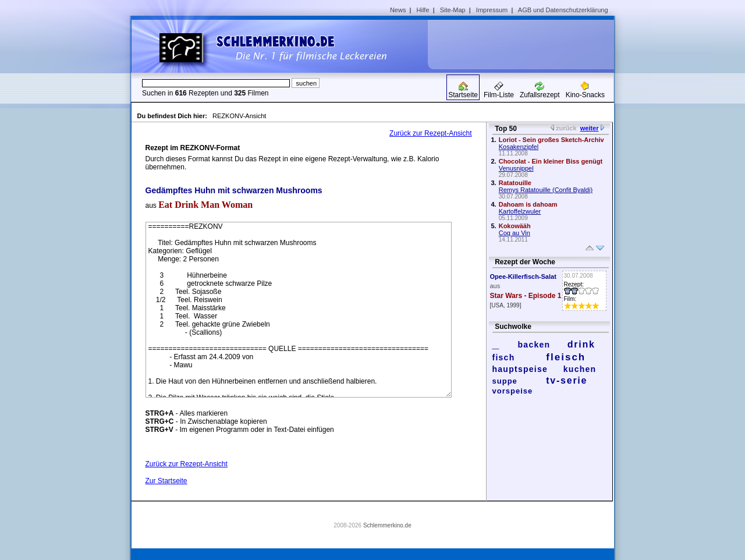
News (398, 10)
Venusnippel (516, 168)
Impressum (492, 10)
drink (581, 344)
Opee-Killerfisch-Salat (523, 277)
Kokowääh (515, 226)
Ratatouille (515, 183)
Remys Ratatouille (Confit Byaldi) (546, 190)
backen (534, 345)
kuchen (580, 369)
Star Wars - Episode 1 (526, 296)
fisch (504, 357)
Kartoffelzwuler (520, 211)
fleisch (566, 357)
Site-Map (453, 10)
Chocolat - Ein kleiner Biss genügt (551, 161)
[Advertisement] (525, 44)
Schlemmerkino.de (387, 525)
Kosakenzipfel (519, 147)
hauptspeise (520, 369)
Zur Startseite (166, 481)
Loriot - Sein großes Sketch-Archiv (551, 140)
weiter (590, 128)
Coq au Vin (515, 233)
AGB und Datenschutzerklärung (563, 10)
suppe (505, 381)
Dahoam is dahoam (528, 204)
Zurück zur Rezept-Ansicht (430, 133)
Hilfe (423, 10)
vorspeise (513, 391)
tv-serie (567, 380)
